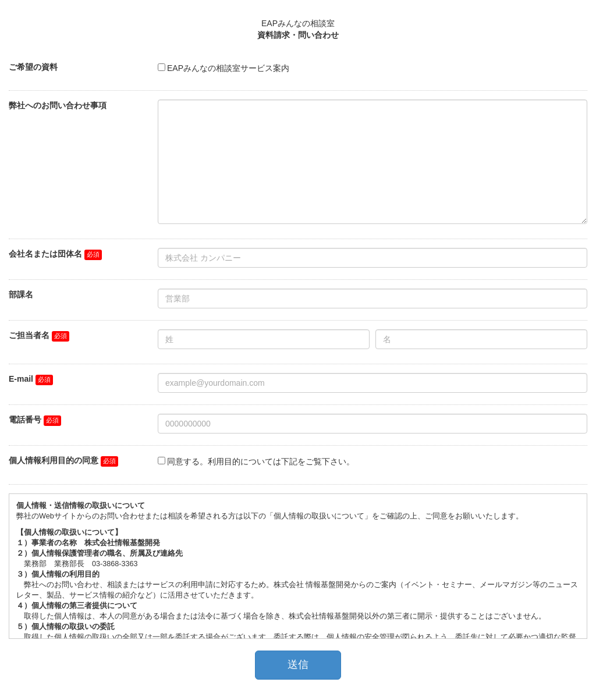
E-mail (21, 379)
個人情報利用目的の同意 (54, 460)
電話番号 (25, 420)
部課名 (21, 294)
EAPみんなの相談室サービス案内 (228, 68)
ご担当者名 (29, 335)
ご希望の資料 (33, 67)
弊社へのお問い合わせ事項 (58, 105)
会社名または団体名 (45, 254)
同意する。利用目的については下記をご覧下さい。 (261, 461)
